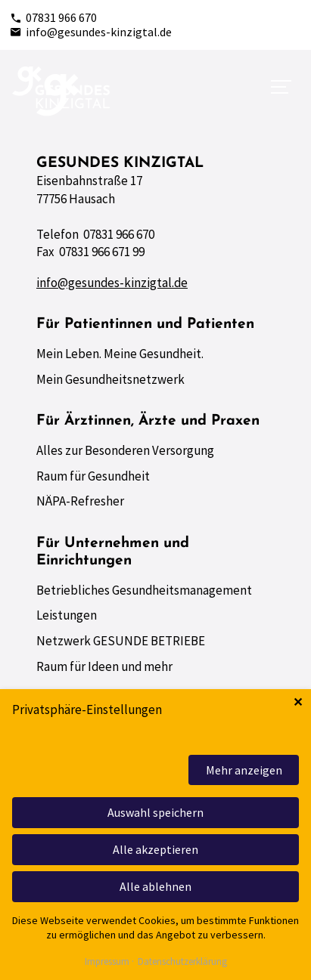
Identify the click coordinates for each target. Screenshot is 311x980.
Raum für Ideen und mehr (104, 666)
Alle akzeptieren (155, 849)
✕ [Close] (298, 702)
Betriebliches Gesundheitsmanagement (144, 590)
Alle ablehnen (155, 886)
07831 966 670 (53, 17)
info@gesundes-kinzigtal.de (91, 32)
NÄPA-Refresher (80, 501)
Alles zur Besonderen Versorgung (125, 450)
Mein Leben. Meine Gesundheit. (120, 354)
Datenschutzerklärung (182, 962)
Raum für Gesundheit (93, 476)
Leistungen (67, 615)
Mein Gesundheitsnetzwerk (110, 379)
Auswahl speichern (155, 812)
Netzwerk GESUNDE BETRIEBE (121, 641)
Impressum (107, 962)
